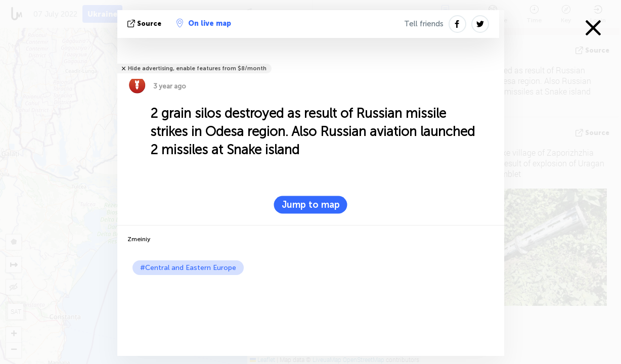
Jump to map (311, 205)
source (145, 24)
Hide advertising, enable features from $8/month (197, 69)
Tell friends (424, 24)
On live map (204, 23)
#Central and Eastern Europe (188, 268)
